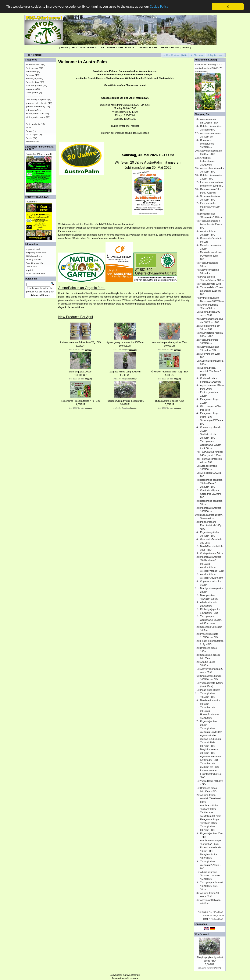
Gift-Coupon (32, 135)
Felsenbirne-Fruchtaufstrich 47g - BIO (81, 401)
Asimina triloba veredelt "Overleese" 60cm (211, 798)
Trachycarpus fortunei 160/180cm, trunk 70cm (211, 886)
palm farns (31, 72)
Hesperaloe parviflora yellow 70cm (169, 342)
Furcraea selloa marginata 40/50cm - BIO (211, 207)
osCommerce (131, 978)
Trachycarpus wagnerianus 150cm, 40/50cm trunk (211, 620)
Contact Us (31, 267)
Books (29, 131)
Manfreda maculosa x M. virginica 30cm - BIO (211, 256)
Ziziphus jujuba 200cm (80, 372)
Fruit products (33, 124)
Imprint (29, 270)
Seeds (29, 138)
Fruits (29, 128)
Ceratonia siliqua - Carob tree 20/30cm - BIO (211, 494)
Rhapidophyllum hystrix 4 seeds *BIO (125, 401)
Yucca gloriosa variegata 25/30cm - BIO (210, 865)
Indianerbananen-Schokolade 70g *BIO (80, 342)
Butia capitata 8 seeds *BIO (170, 401)
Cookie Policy (167, 7)
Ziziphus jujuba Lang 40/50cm (125, 372)
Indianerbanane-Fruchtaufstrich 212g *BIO (211, 774)
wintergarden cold (35, 114)
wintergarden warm (36, 117)
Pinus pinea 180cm (210, 690)
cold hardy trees (34, 86)
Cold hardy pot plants (37, 100)
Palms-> (30, 75)
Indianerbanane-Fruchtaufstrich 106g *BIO (211, 525)
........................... (34, 96)
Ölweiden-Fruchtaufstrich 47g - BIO (169, 372)
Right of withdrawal (35, 274)
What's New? (202, 934)
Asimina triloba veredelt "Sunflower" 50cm (211, 371)
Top (28, 55)
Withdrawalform (34, 256)
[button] (175, 55)
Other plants (32, 93)
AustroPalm (134, 975)
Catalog (37, 55)
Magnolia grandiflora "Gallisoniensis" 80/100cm (211, 560)
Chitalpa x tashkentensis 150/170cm (207, 161)
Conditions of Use (35, 263)
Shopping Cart (203, 114)
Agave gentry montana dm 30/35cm (125, 342)
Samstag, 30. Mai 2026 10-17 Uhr (148, 155)
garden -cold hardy (35, 107)
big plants (31, 89)
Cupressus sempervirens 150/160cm (207, 144)
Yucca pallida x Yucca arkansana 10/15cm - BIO (211, 291)
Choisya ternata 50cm (212, 553)
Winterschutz (32, 142)
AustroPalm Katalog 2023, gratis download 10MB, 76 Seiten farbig (209, 68)
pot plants (31, 110)
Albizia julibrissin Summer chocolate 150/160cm (210, 875)
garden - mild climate (36, 103)
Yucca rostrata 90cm (211, 284)
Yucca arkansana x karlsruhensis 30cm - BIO (211, 224)
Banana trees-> (34, 65)
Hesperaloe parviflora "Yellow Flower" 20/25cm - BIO (211, 483)
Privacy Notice (33, 260)
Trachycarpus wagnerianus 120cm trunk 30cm (211, 445)
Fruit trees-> (32, 68)
